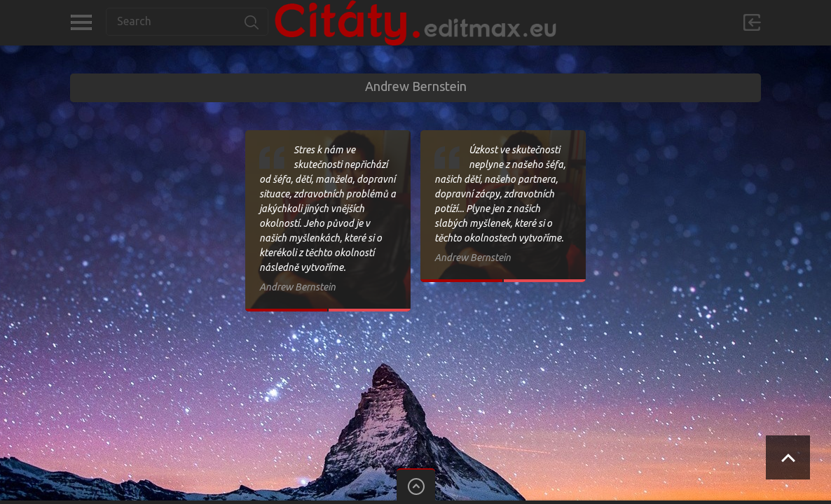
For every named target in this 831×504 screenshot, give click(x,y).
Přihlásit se (752, 22)
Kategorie (81, 22)
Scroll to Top (788, 457)
